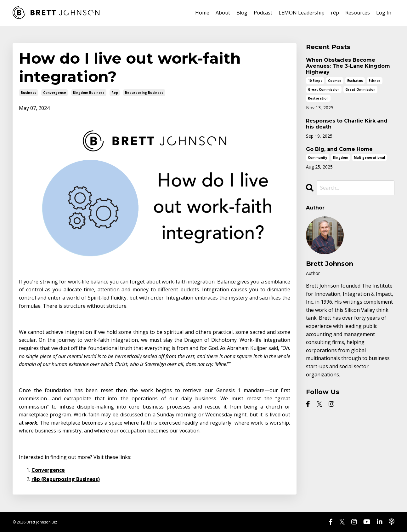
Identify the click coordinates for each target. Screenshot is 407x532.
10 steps (315, 81)
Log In (384, 13)
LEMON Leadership (302, 13)
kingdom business (89, 93)
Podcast (263, 13)
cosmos (335, 81)
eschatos (355, 81)
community (318, 157)
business (28, 93)
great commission (324, 89)
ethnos (375, 81)
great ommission (360, 89)
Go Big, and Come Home (339, 149)
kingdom (341, 157)
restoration (318, 98)
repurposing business (144, 93)
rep (115, 93)
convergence (55, 93)
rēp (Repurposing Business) (66, 479)
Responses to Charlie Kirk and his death (347, 124)
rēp (335, 13)
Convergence (48, 470)
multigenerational (369, 157)
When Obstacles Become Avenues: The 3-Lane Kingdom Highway (348, 66)
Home (202, 13)
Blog (242, 13)
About (223, 13)
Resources (358, 13)
